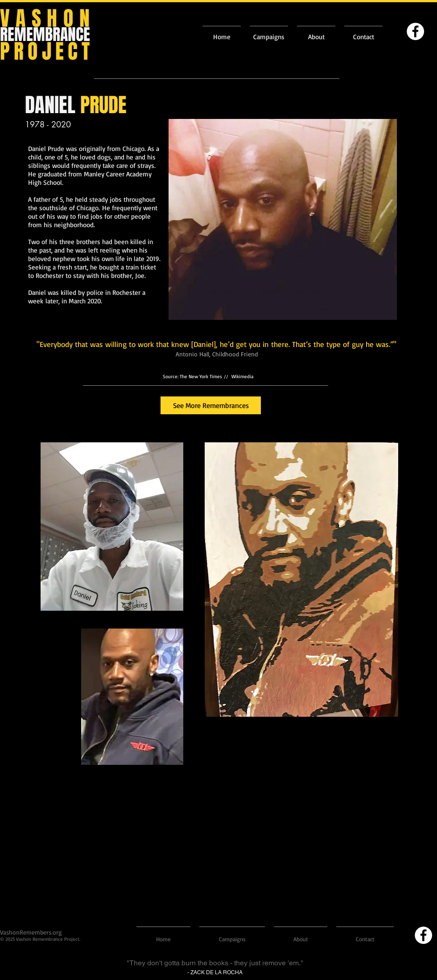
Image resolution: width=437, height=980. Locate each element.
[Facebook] (415, 31)
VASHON (48, 18)
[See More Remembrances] (211, 405)
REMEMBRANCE (45, 35)
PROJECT (47, 51)
